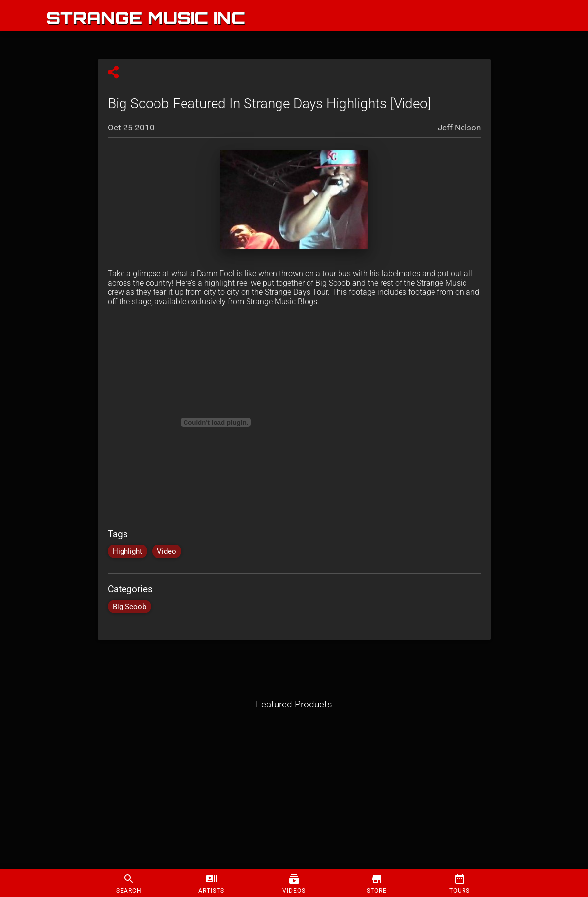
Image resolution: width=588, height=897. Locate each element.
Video (167, 551)
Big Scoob (129, 607)
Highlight (127, 551)
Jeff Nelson (459, 128)
